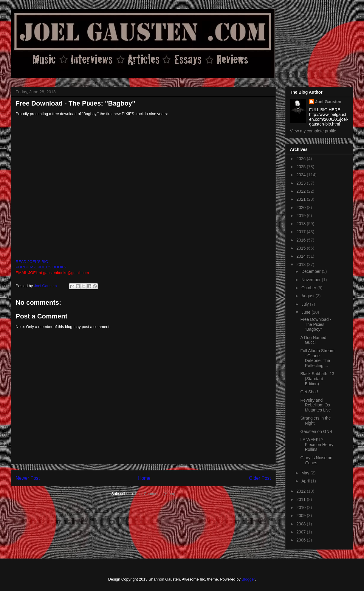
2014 (302, 256)
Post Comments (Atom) (155, 494)
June (306, 312)
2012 (302, 491)
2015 (302, 248)
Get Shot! (309, 392)
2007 (302, 532)
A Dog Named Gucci (313, 340)
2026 (302, 159)
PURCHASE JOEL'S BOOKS (41, 267)
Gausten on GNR (316, 431)
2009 (302, 516)
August (308, 296)
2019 (302, 216)
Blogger (248, 579)
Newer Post (28, 478)
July (306, 304)
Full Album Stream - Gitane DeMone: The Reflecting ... (317, 358)
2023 (302, 183)
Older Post (260, 478)
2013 (302, 264)
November (312, 280)
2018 (302, 224)
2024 (302, 175)
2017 (302, 232)
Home (144, 478)
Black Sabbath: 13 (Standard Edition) (317, 379)
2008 (302, 524)
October (309, 288)
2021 (302, 199)
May (306, 473)
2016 (302, 240)
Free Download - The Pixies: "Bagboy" (316, 324)
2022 (302, 191)
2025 (302, 167)
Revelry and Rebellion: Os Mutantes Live (315, 405)
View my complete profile (313, 131)
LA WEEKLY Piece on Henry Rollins (317, 445)
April (306, 481)
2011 (302, 499)
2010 (302, 508)
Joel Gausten (328, 102)
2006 (302, 540)
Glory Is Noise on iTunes (316, 460)
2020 (302, 208)
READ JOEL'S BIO (32, 262)
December (312, 271)
